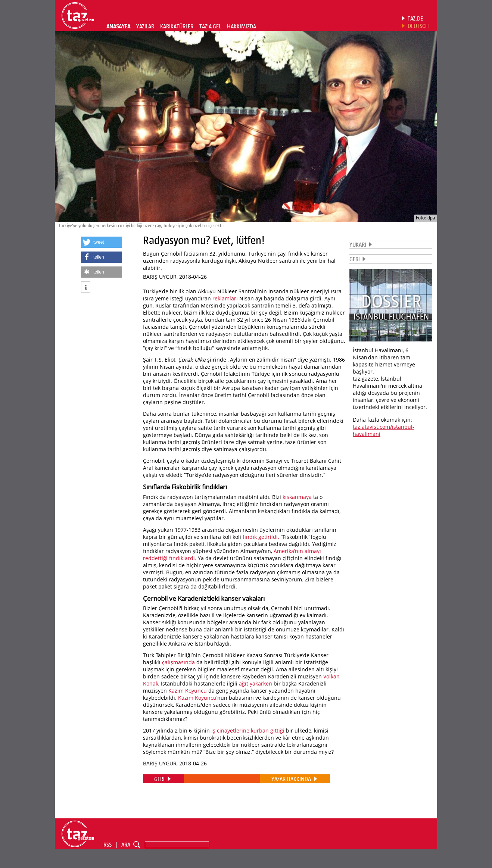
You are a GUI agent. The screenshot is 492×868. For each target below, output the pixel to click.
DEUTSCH (418, 26)
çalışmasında (178, 662)
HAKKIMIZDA (242, 26)
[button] (102, 242)
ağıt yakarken (256, 683)
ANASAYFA (118, 26)
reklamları (225, 298)
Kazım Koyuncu (188, 691)
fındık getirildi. (261, 537)
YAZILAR (145, 26)
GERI (355, 259)
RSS (108, 844)
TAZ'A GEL (210, 26)
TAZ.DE (415, 18)
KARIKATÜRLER (177, 26)
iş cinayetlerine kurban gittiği (248, 730)
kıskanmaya (297, 497)
